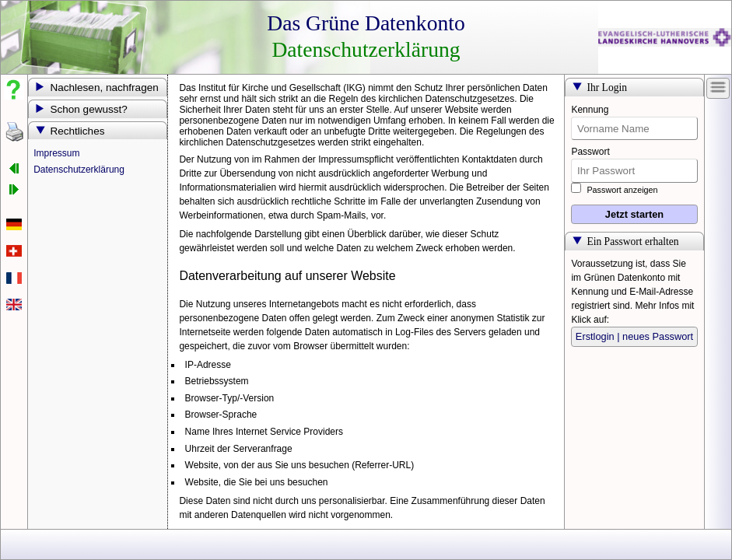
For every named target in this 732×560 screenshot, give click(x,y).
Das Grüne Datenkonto (366, 23)
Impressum (56, 153)
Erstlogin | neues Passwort (634, 336)
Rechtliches (77, 131)
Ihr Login (607, 87)
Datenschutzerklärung (79, 170)
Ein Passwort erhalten (632, 241)
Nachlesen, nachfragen (104, 87)
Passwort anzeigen (614, 190)
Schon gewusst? (88, 109)
